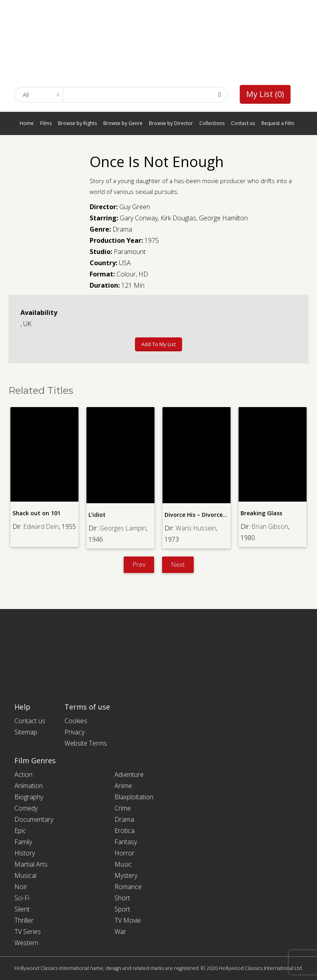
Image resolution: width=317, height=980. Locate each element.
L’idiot (97, 515)
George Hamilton (223, 218)
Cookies (76, 721)
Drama (122, 229)
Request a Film (278, 123)
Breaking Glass (261, 513)
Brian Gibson (270, 526)
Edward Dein (42, 526)
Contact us (243, 123)
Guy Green (135, 207)
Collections (212, 123)
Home (27, 123)
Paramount (130, 252)
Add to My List (158, 344)
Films (46, 123)
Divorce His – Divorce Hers (200, 515)
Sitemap (26, 732)
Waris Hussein (196, 528)
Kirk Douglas (178, 218)
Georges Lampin (123, 528)
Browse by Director (171, 123)
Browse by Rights (77, 123)
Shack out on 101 (36, 513)
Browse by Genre (123, 123)
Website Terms (86, 743)
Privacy (74, 732)
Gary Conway (139, 218)
